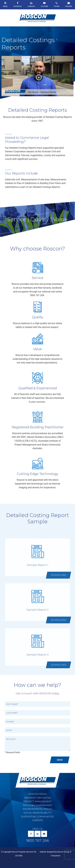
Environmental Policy (37, 809)
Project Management (37, 802)
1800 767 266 (37, 841)
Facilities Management (38, 805)
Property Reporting (38, 798)
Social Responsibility (37, 813)
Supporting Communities (37, 817)
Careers (38, 820)
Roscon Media (37, 794)
